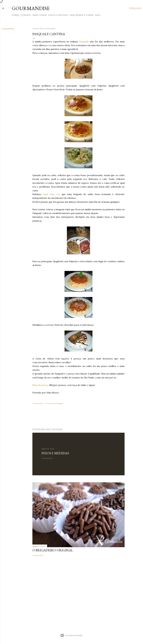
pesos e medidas (58, 15)
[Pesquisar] (135, 8)
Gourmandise (31, 8)
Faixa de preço (40, 385)
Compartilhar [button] (8, 29)
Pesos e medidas (55, 453)
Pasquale (84, 42)
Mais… (98, 15)
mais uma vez (52, 194)
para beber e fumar (81, 15)
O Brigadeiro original (53, 550)
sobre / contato (21, 15)
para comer (40, 15)
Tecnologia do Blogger (72, 635)
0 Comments (50, 28)
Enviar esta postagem (54, 403)
